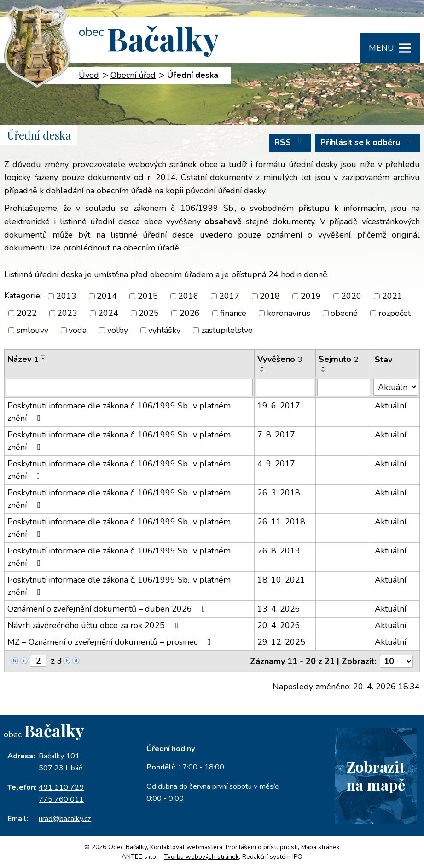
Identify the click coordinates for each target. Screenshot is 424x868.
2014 (107, 296)
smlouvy (32, 330)
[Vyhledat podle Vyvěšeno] (285, 387)
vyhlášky (164, 330)
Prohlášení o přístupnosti (262, 847)
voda (78, 330)
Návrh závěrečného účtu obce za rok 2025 (95, 625)
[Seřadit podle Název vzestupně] (44, 355)
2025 (149, 313)
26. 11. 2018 (281, 522)
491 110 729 (61, 787)
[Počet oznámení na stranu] (396, 661)
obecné (344, 313)
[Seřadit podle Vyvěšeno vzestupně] (262, 367)
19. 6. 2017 (279, 406)
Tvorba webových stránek (201, 857)
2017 (229, 296)
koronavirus (289, 313)
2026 (190, 313)
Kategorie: (23, 296)
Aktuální (390, 406)
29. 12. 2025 (281, 642)
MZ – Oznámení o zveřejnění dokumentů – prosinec (111, 642)
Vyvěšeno (280, 359)
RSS (290, 142)
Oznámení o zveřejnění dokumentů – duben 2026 (108, 609)
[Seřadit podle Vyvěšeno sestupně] (262, 371)
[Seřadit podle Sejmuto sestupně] (324, 371)
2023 (67, 313)
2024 (108, 313)
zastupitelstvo (227, 330)
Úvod (89, 75)
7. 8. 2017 (276, 435)
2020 (351, 296)
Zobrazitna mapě (376, 775)
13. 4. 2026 (279, 609)
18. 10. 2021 (281, 580)
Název (23, 359)
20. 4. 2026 (279, 625)
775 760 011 (61, 799)
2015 (148, 296)
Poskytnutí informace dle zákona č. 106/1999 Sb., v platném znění (119, 412)
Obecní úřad (133, 75)
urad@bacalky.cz (65, 819)
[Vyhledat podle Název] (129, 387)
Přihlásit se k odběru (368, 142)
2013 (66, 296)
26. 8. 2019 (279, 551)
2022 (27, 313)
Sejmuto (339, 359)
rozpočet (395, 313)
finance (233, 313)
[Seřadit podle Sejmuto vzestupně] (324, 367)
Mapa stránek (320, 847)
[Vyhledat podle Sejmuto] (344, 387)
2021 (392, 296)
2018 (270, 296)
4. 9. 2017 (276, 464)
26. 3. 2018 (279, 493)
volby (118, 330)
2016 (188, 296)
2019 (311, 296)
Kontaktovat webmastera (186, 847)
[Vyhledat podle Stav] (396, 387)
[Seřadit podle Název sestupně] (44, 359)
